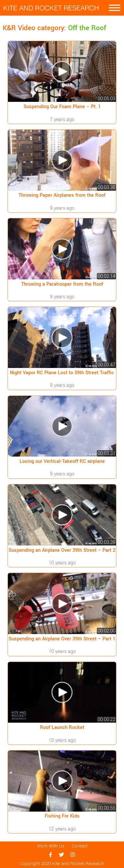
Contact (80, 846)
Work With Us (51, 846)
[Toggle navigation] (115, 8)
